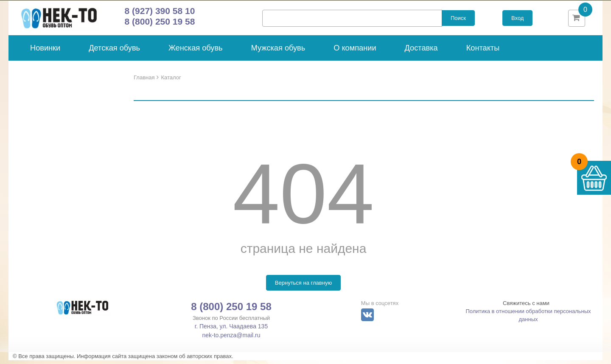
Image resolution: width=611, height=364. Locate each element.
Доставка (421, 52)
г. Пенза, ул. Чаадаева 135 (231, 330)
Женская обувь (196, 52)
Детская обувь (114, 52)
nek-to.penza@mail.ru (231, 339)
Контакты (483, 52)
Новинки (45, 52)
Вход (517, 20)
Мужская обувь (278, 52)
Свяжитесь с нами (526, 307)
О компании (355, 52)
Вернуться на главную (303, 287)
